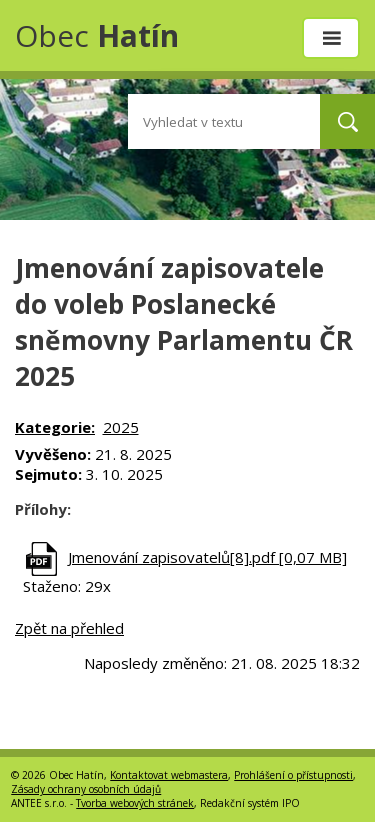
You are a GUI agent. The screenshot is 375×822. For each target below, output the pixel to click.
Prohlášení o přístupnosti (293, 775)
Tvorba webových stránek (135, 803)
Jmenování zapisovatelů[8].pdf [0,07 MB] (207, 557)
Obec (97, 35)
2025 (121, 427)
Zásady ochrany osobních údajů (86, 789)
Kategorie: (55, 427)
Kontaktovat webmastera (169, 775)
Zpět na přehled (69, 628)
